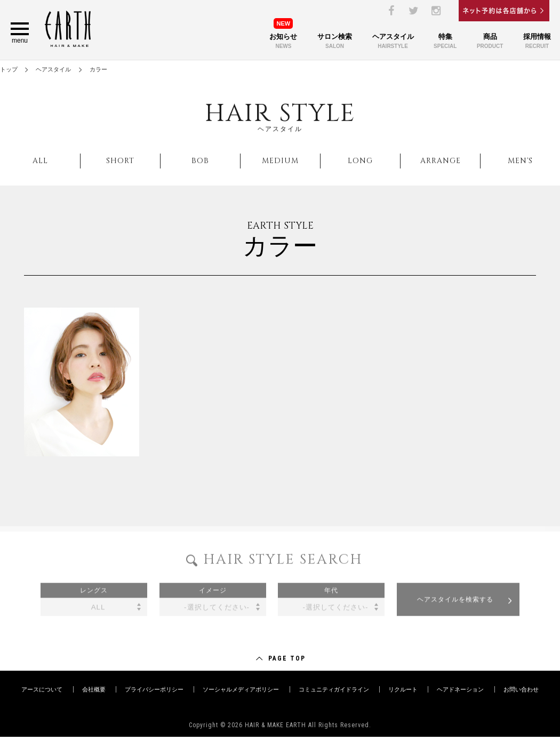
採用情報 (537, 42)
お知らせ (283, 36)
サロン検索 (335, 42)
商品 (490, 42)
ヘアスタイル (393, 42)
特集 (445, 42)
